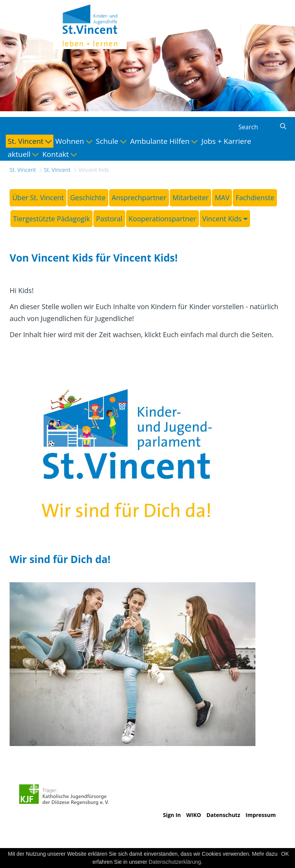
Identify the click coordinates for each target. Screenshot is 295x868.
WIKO (194, 815)
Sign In (172, 815)
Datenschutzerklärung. (176, 862)
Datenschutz (223, 815)
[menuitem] (30, 141)
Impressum (261, 815)
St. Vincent (23, 170)
